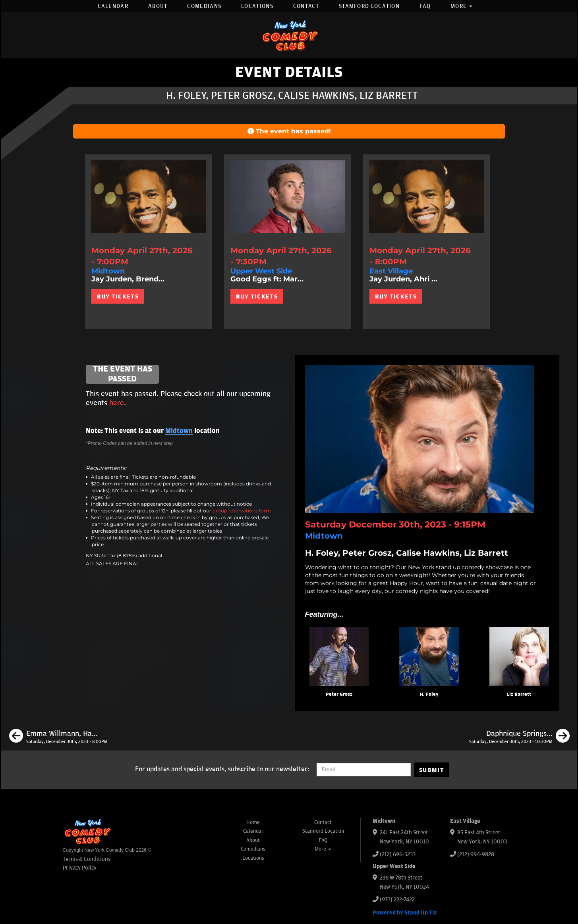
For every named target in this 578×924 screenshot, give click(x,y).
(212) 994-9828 (476, 854)
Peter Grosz (339, 694)
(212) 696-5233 (398, 854)
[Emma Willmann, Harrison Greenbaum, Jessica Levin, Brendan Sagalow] (58, 737)
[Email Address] (364, 770)
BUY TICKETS (118, 296)
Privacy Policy (80, 868)
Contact (306, 6)
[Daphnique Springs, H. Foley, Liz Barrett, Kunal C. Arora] (519, 737)
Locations (257, 6)
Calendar (113, 6)
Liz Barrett (519, 694)
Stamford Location (369, 6)
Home (253, 822)
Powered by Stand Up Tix (405, 913)
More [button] (462, 6)
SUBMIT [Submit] (432, 770)
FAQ (425, 6)
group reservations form (242, 511)
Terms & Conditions (87, 859)
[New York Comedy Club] (289, 35)
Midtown (179, 431)
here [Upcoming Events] (117, 403)
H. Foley (429, 694)
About (158, 6)
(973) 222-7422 (397, 900)
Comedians (204, 6)
